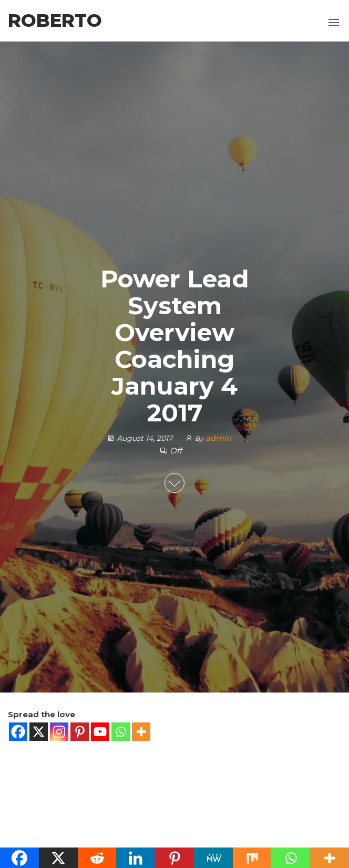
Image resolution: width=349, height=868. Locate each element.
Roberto (55, 20)
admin (218, 438)
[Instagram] (59, 732)
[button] (334, 23)
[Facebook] (18, 732)
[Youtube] (100, 732)
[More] (141, 732)
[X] (39, 732)
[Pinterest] (80, 732)
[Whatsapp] (121, 732)
